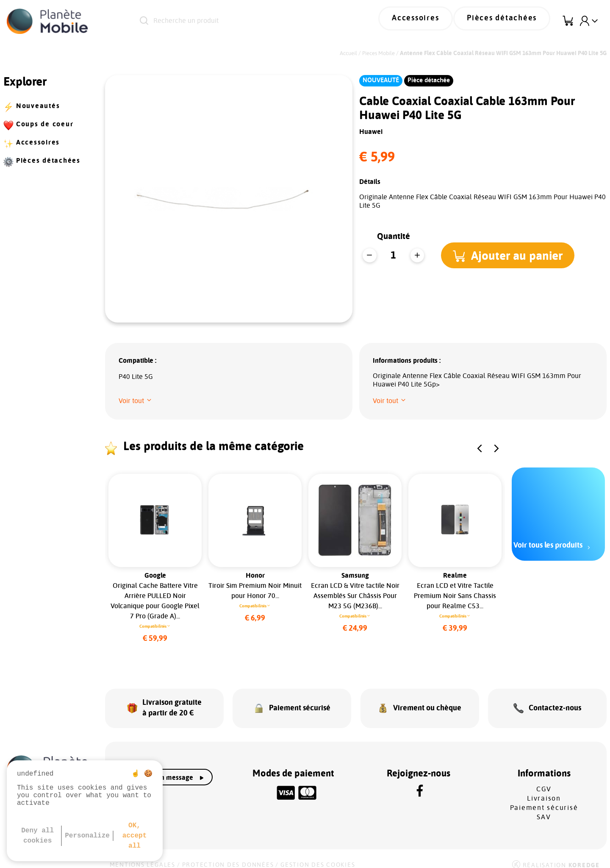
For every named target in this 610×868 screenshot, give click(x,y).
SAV (544, 808)
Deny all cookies (37, 836)
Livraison (544, 790)
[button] (511, 255)
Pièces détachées (509, 21)
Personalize (87, 836)
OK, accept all (135, 836)
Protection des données (228, 856)
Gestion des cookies (318, 856)
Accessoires (435, 21)
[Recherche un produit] (245, 21)
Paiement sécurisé (544, 799)
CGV (544, 780)
